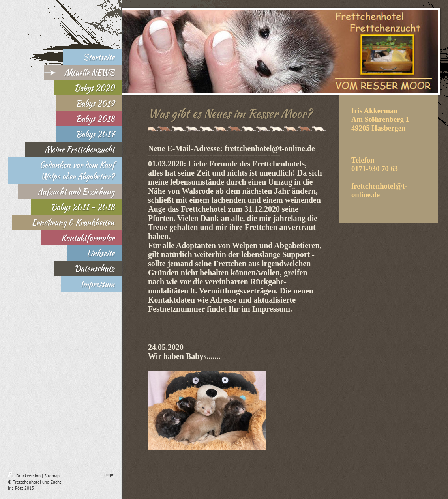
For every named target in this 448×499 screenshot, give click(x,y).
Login (109, 475)
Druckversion (25, 476)
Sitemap (52, 476)
